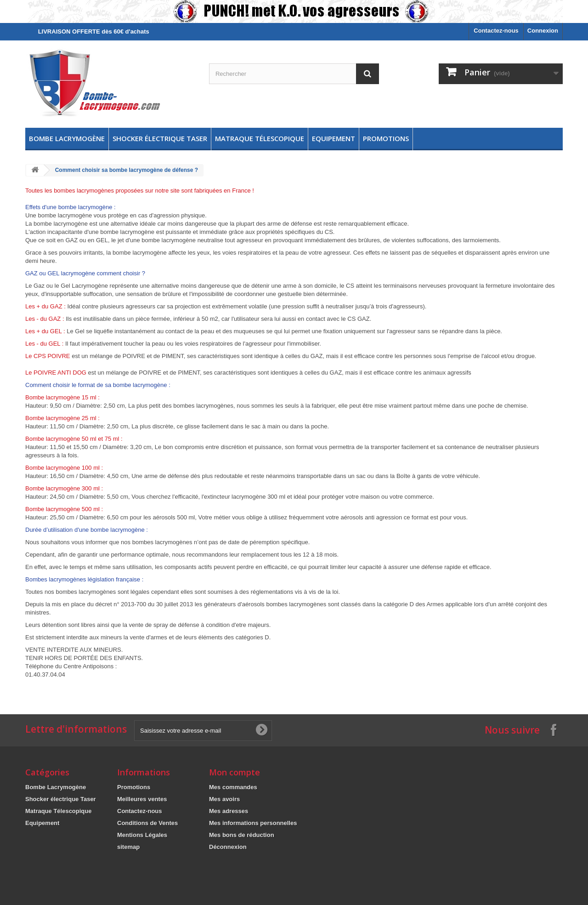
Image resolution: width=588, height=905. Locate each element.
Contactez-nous (496, 31)
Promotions (386, 138)
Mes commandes (233, 787)
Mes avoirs (224, 799)
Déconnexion (228, 847)
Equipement (334, 138)
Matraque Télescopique (260, 138)
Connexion (543, 31)
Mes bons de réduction (242, 835)
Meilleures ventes (142, 799)
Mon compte (235, 772)
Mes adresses (229, 811)
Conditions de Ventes (147, 823)
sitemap (128, 847)
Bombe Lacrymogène (67, 138)
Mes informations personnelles (253, 823)
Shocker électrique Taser (160, 138)
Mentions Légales (142, 835)
